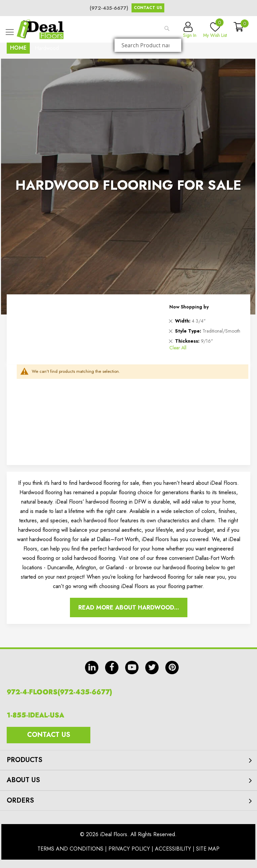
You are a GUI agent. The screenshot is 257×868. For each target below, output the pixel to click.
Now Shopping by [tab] (189, 307)
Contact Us (148, 8)
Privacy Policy (129, 849)
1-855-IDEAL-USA (35, 715)
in (92, 668)
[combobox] (148, 45)
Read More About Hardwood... (129, 607)
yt (132, 668)
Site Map (208, 849)
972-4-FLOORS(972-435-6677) (59, 692)
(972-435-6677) (109, 8)
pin (172, 668)
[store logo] (40, 29)
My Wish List (215, 30)
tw (152, 668)
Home (18, 48)
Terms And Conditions (70, 849)
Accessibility (173, 849)
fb (112, 668)
